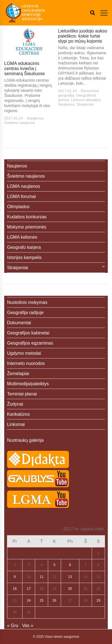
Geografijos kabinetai (28, 333)
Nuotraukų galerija (25, 440)
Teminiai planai (22, 394)
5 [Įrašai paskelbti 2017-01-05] (54, 565)
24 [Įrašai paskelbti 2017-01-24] (29, 601)
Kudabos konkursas (27, 217)
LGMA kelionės (22, 237)
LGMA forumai (21, 196)
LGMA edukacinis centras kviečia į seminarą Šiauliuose (24, 68)
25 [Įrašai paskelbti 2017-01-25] (42, 601)
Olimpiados (18, 207)
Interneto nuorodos (26, 363)
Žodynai (15, 404)
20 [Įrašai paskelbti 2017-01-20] (70, 589)
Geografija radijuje (25, 313)
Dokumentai (19, 323)
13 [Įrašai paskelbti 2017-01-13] (70, 577)
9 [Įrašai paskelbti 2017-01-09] (15, 577)
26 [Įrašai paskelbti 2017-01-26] (54, 601)
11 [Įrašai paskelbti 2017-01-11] (42, 577)
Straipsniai (85, 104)
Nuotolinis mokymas (27, 302)
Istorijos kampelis (24, 257)
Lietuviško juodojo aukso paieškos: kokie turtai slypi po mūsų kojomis (82, 36)
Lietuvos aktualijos (86, 100)
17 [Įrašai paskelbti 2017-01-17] (29, 589)
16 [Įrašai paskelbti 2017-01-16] (15, 589)
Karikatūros (18, 414)
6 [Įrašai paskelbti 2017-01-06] (70, 565)
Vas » (28, 625)
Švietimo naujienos (20, 123)
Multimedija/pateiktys (28, 384)
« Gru (13, 625)
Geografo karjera (24, 247)
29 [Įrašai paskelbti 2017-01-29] (98, 601)
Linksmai (16, 424)
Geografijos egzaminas (30, 343)
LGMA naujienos (23, 186)
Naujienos (35, 118)
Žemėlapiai (18, 374)
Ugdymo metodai (24, 353)
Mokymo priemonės (27, 227)
